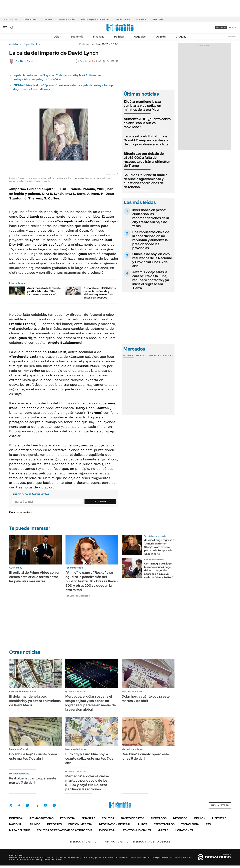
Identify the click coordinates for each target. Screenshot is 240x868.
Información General (115, 824)
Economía (77, 37)
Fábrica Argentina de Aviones (95, 19)
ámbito (13, 44)
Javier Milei (158, 19)
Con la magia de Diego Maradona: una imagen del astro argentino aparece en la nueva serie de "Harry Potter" (159, 570)
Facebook (19, 805)
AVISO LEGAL (107, 830)
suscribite (221, 28)
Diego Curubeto (29, 61)
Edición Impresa (80, 824)
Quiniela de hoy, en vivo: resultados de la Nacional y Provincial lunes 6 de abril (152, 260)
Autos (142, 824)
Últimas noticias (41, 818)
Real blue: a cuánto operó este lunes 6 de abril (145, 756)
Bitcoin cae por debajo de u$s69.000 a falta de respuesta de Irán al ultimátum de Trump (147, 160)
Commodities (154, 356)
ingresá (232, 28)
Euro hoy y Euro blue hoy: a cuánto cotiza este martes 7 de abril (89, 758)
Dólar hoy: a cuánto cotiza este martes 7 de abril (146, 699)
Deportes (54, 824)
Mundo (35, 824)
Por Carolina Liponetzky (78, 596)
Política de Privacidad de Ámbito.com (64, 830)
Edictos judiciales (137, 830)
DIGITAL (83, 842)
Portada (16, 818)
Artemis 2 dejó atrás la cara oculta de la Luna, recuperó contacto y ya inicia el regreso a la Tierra (151, 280)
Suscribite (100, 501)
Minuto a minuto (77, 692)
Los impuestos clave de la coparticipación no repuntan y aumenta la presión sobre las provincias (151, 240)
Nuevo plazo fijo (67, 19)
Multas (163, 830)
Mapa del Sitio (20, 830)
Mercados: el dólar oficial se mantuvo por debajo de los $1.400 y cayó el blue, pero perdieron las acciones (87, 783)
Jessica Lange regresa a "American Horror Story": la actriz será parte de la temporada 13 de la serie (159, 547)
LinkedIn (36, 805)
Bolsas (140, 356)
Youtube (45, 805)
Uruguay (181, 37)
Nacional (16, 824)
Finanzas (99, 37)
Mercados (159, 818)
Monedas (128, 356)
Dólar (57, 37)
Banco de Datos (133, 818)
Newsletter (232, 36)
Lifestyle (219, 818)
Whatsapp (54, 805)
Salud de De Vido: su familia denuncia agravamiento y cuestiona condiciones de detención (145, 181)
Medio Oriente (123, 19)
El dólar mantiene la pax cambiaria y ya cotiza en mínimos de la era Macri (142, 106)
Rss (208, 824)
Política (119, 37)
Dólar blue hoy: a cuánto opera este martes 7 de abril (33, 756)
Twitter (11, 805)
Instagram (27, 805)
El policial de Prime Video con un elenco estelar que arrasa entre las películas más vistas (35, 577)
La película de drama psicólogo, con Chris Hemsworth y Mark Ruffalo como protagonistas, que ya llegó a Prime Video (57, 77)
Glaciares (48, 19)
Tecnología (190, 824)
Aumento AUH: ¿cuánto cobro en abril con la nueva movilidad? (147, 123)
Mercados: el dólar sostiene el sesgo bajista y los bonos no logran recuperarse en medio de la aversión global (91, 703)
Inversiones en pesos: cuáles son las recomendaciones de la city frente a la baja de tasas (151, 218)
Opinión (161, 37)
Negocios (140, 37)
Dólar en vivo (30, 19)
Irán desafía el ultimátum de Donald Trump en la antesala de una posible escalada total (146, 140)
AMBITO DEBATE (152, 842)
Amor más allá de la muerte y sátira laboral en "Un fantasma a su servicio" (44, 291)
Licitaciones (184, 830)
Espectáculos (31, 44)
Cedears (168, 356)
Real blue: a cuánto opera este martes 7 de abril (33, 780)
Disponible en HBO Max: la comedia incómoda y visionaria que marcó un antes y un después (100, 293)
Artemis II (141, 19)
